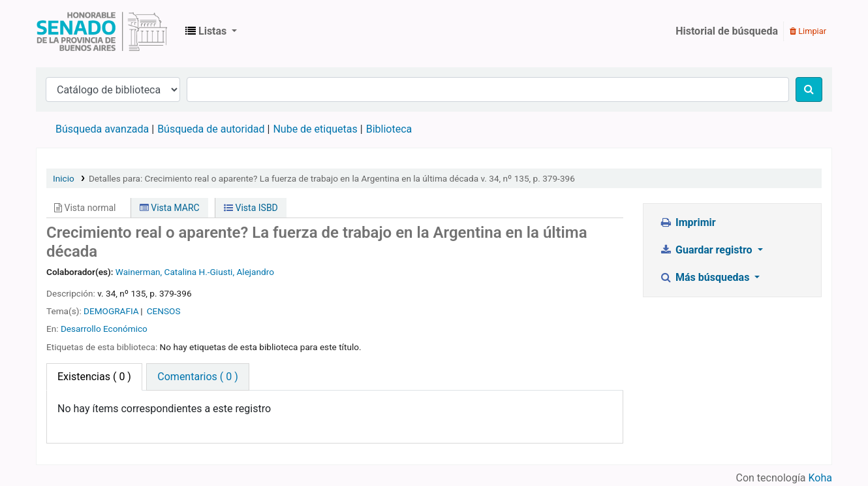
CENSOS (164, 311)
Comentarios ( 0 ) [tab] (197, 377)
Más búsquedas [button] (706, 277)
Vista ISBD (251, 208)
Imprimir (688, 222)
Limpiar (808, 31)
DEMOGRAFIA (111, 311)
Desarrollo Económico (104, 329)
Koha (820, 478)
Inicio (64, 178)
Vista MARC (170, 208)
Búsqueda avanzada (102, 129)
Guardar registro (707, 250)
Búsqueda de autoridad (211, 129)
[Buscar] (809, 89)
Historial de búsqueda (727, 31)
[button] (211, 31)
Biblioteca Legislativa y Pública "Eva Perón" (102, 31)
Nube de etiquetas (315, 129)
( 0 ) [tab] (94, 377)
